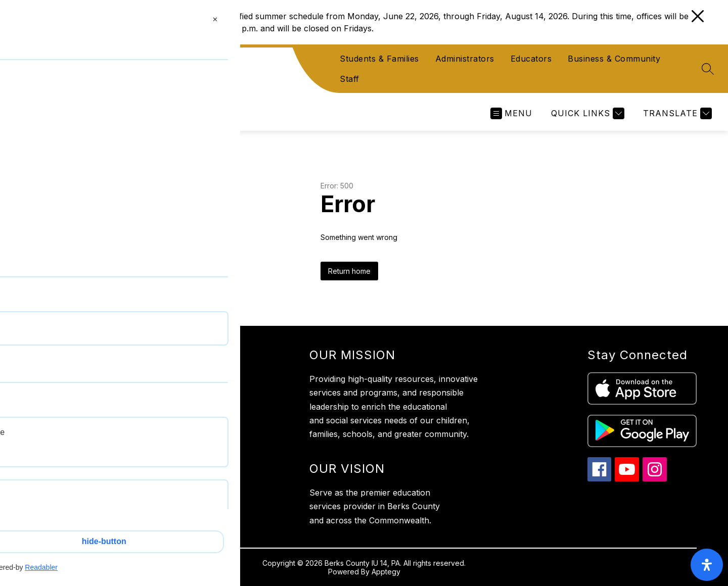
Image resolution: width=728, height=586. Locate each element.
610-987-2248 (89, 460)
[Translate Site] (676, 113)
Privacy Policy (59, 496)
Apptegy (386, 572)
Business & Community (614, 59)
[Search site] (708, 69)
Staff (350, 79)
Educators (531, 59)
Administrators (465, 59)
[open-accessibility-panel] (707, 565)
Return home (349, 271)
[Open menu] (511, 113)
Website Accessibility (71, 516)
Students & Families (379, 59)
